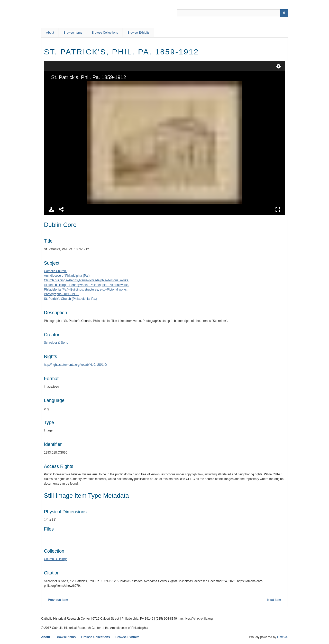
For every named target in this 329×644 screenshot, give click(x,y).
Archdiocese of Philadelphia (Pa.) (67, 276)
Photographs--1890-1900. (62, 294)
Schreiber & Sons (56, 343)
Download (51, 209)
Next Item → (276, 600)
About (50, 33)
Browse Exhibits (138, 33)
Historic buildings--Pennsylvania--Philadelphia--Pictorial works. (87, 285)
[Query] (232, 13)
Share (61, 209)
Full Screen (278, 209)
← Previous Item (56, 600)
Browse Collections (105, 33)
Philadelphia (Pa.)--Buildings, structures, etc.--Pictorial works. (86, 290)
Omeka (282, 637)
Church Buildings (56, 559)
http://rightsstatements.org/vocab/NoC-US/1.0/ (75, 365)
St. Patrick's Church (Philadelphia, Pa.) (70, 299)
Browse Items (73, 33)
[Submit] (284, 13)
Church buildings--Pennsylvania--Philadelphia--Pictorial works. (86, 280)
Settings (279, 66)
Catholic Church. (55, 271)
